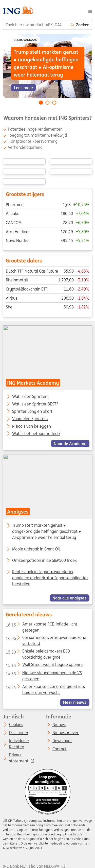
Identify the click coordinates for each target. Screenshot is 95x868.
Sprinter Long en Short (32, 412)
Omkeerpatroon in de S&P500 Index (44, 560)
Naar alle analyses (69, 598)
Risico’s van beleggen (32, 426)
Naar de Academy (70, 443)
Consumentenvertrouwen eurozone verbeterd (46, 638)
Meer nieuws (75, 702)
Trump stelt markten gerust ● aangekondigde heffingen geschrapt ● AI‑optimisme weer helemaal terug (47, 532)
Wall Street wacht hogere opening (44, 665)
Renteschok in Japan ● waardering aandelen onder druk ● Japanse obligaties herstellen (50, 578)
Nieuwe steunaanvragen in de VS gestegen (44, 674)
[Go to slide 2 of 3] (48, 103)
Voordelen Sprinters (30, 419)
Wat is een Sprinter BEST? (35, 404)
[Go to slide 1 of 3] (41, 103)
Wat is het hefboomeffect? (36, 434)
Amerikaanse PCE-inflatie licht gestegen (41, 625)
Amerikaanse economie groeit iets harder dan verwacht (45, 687)
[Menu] (90, 11)
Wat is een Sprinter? (30, 397)
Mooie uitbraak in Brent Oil (36, 549)
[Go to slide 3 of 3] (54, 103)
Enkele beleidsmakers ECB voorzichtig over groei (38, 652)
